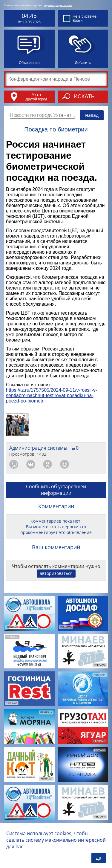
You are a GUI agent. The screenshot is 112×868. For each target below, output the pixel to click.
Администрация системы (58, 5)
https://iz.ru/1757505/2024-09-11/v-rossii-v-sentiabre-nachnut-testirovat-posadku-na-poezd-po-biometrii (52, 395)
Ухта (36, 95)
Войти (78, 21)
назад (92, 115)
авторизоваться (56, 573)
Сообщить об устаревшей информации (56, 490)
